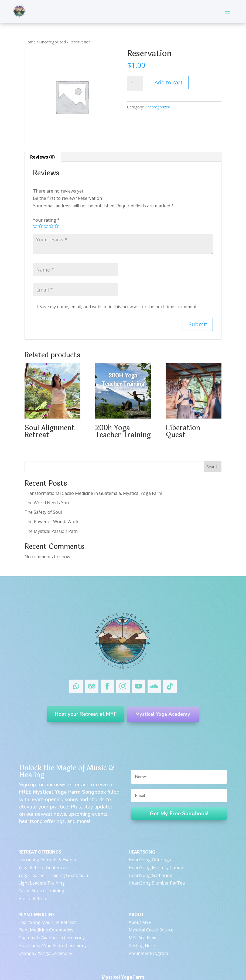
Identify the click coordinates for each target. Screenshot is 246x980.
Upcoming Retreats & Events (47, 848)
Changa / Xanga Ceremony (45, 941)
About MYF (140, 910)
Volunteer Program (148, 941)
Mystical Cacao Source (151, 918)
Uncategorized (52, 42)
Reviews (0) (42, 157)
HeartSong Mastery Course (156, 856)
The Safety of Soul (43, 512)
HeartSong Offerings (150, 848)
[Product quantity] (135, 83)
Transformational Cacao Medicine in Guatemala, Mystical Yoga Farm (94, 493)
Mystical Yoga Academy (166, 711)
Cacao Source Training (41, 879)
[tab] (43, 157)
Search (213, 467)
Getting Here (142, 934)
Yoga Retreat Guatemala (43, 856)
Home (30, 42)
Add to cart (169, 82)
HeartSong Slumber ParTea (157, 871)
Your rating (46, 220)
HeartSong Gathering (151, 864)
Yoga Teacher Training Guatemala (53, 864)
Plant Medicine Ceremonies (46, 918)
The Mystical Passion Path (51, 531)
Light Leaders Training (42, 871)
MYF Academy (142, 926)
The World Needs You (47, 503)
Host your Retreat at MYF (83, 711)
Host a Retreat (33, 887)
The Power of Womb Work (52, 522)
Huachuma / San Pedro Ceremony (52, 934)
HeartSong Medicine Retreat (47, 910)
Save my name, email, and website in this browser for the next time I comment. (118, 307)
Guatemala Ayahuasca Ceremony (52, 926)
